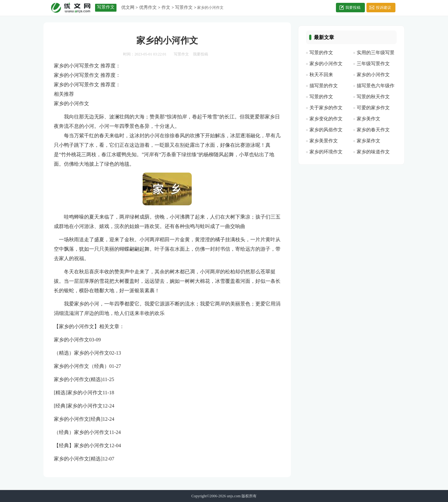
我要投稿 (353, 8)
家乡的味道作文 (373, 152)
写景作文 (184, 7)
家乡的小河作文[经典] (78, 419)
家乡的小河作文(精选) (78, 379)
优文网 (128, 7)
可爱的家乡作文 (373, 108)
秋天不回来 (321, 75)
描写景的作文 (324, 86)
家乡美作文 (369, 119)
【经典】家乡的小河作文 (82, 445)
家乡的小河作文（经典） (82, 366)
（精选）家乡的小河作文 (82, 353)
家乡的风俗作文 (326, 130)
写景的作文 (321, 53)
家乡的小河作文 (71, 340)
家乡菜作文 (369, 141)
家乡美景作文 (324, 141)
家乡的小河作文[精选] (78, 459)
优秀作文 (148, 7)
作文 (166, 7)
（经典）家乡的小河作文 (82, 432)
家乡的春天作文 (373, 130)
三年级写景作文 (373, 64)
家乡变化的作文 (326, 119)
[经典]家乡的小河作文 (78, 406)
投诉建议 (383, 8)
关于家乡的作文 (326, 108)
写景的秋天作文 (373, 97)
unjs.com (234, 496)
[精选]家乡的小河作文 (78, 393)
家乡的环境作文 (326, 152)
